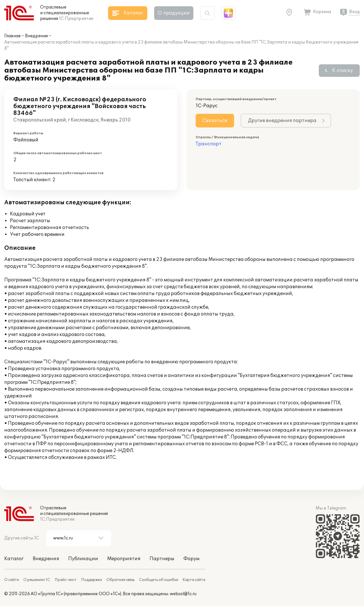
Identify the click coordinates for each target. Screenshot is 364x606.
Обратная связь (120, 580)
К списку (343, 71)
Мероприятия (124, 559)
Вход (354, 12)
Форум (191, 559)
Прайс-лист (66, 580)
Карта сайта (194, 580)
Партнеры (162, 559)
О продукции (174, 13)
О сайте (12, 580)
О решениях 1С (37, 580)
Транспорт (209, 144)
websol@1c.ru (183, 594)
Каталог (14, 559)
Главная (12, 36)
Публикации (83, 559)
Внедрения (36, 36)
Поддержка (91, 580)
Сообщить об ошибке (159, 580)
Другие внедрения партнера (282, 121)
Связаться (215, 121)
